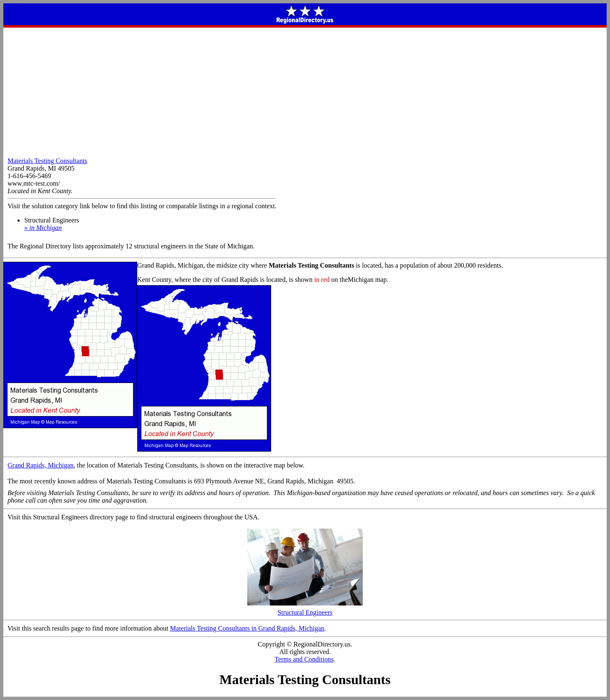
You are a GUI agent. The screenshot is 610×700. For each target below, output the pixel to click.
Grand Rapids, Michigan (41, 465)
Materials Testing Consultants (47, 161)
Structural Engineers (305, 609)
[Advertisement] (305, 90)
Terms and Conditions (304, 659)
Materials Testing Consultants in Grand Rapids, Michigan (247, 628)
